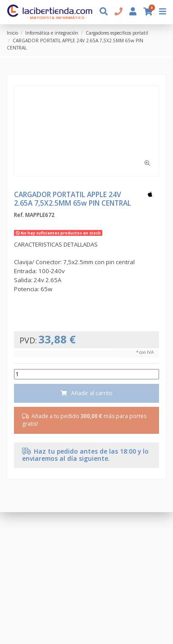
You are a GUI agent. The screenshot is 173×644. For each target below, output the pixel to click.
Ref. (19, 215)
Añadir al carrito (86, 393)
